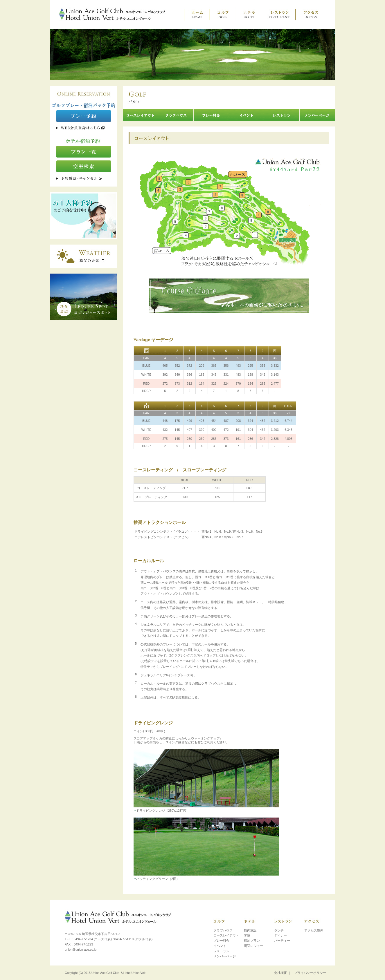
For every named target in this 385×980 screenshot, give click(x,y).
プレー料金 (221, 941)
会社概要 (280, 973)
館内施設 (250, 930)
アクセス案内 (314, 930)
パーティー (282, 941)
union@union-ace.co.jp (81, 950)
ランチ (279, 930)
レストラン (221, 951)
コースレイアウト (226, 935)
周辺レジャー (253, 946)
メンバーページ (225, 956)
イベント (220, 946)
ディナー (280, 935)
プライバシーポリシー (310, 973)
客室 (247, 935)
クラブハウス (223, 930)
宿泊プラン (252, 941)
